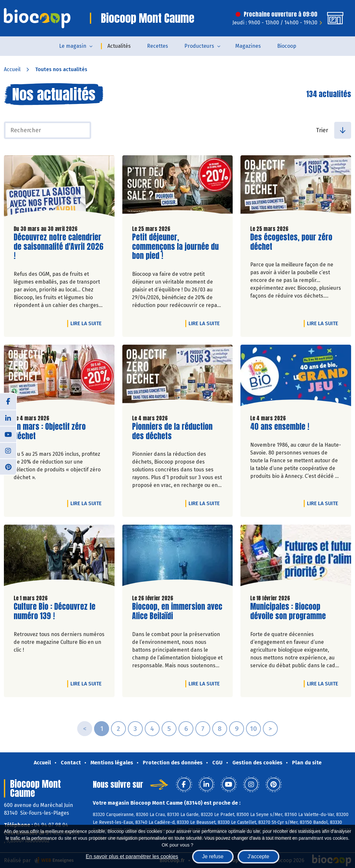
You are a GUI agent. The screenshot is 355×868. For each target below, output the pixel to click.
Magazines (248, 46)
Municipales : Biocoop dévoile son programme (288, 611)
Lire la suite (88, 323)
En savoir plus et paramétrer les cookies (132, 856)
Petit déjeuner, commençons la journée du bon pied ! (175, 247)
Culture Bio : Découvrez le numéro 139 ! (55, 611)
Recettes (158, 46)
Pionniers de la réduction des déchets (172, 431)
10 (253, 729)
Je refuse (213, 856)
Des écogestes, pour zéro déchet (291, 242)
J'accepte (258, 856)
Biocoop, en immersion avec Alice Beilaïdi (177, 611)
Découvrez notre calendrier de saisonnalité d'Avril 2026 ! (59, 247)
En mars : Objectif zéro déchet (51, 431)
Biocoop (287, 46)
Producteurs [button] (199, 46)
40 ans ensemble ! (280, 427)
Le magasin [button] (73, 46)
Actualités (119, 46)
